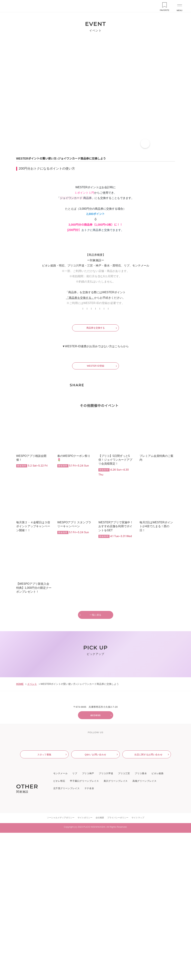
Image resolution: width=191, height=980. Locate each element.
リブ (75, 921)
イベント (32, 830)
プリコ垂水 (141, 921)
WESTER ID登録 (95, 462)
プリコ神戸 (88, 921)
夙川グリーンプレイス (116, 928)
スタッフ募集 (44, 902)
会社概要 (100, 965)
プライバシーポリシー (118, 965)
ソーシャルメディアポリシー (61, 965)
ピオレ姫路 (157, 921)
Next (183, 784)
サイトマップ (138, 965)
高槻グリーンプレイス (144, 928)
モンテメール (60, 921)
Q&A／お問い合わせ (95, 902)
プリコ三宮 (124, 921)
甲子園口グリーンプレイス (84, 928)
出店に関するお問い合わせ (148, 902)
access (95, 861)
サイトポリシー (85, 965)
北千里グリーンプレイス (66, 936)
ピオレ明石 (59, 928)
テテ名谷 (89, 936)
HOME (20, 830)
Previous (8, 784)
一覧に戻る (95, 711)
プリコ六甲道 (106, 921)
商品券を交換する (96, 424)
